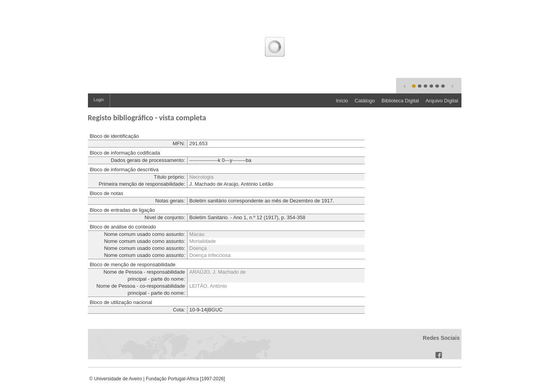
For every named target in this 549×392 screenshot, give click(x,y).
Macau (197, 234)
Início (342, 101)
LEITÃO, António (208, 286)
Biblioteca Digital (400, 101)
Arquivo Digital (442, 101)
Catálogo (365, 101)
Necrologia (202, 177)
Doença (198, 248)
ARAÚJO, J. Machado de (218, 272)
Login (99, 100)
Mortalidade (203, 241)
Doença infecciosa (210, 255)
